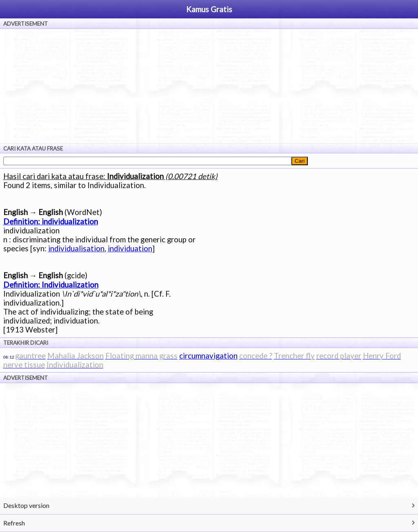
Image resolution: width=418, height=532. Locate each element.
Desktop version (26, 505)
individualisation (76, 248)
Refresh (14, 523)
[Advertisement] (209, 86)
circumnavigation (208, 356)
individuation (130, 248)
